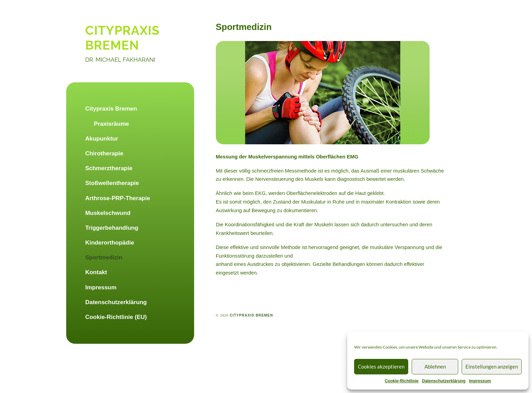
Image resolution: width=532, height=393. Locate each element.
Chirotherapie (104, 153)
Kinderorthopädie (110, 243)
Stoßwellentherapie (112, 183)
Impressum (480, 381)
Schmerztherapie (109, 168)
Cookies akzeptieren (381, 366)
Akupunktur (102, 139)
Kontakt (96, 272)
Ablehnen (435, 366)
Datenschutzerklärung (444, 381)
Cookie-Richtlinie (402, 381)
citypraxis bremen (122, 38)
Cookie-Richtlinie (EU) (116, 317)
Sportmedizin (104, 257)
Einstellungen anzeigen (492, 366)
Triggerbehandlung (112, 228)
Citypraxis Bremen (111, 109)
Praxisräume (111, 124)
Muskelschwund (108, 213)
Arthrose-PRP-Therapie (118, 198)
